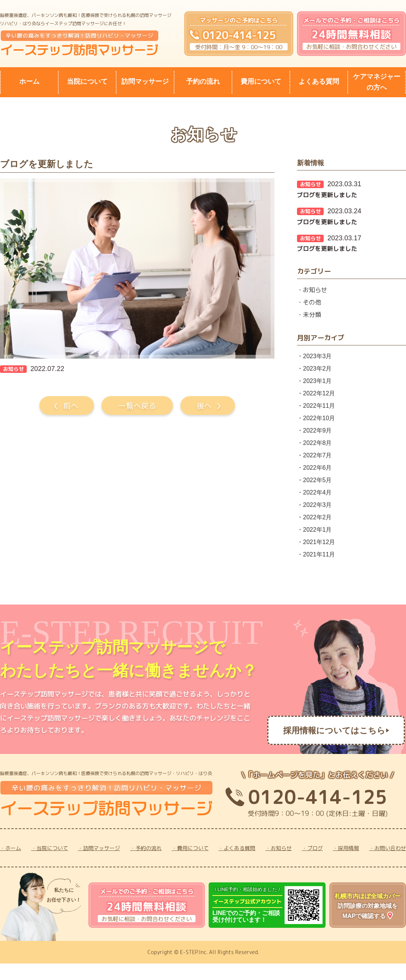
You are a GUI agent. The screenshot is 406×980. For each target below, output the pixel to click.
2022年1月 (317, 530)
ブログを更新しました (327, 195)
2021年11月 (319, 554)
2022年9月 (317, 430)
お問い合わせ (390, 848)
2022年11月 (319, 406)
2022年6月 (317, 468)
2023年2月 (317, 369)
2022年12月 (319, 393)
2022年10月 (319, 418)
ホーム (29, 81)
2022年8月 (317, 443)
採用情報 (348, 848)
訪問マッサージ (145, 81)
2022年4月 (317, 492)
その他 (312, 302)
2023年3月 (317, 356)
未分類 (312, 315)
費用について (261, 81)
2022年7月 (317, 455)
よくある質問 (319, 81)
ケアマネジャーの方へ (377, 82)
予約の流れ (203, 81)
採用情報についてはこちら (334, 730)
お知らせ (315, 290)
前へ (71, 406)
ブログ (315, 848)
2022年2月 (317, 517)
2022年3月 (317, 505)
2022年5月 (317, 480)
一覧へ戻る (137, 406)
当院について (87, 81)
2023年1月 (317, 381)
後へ (204, 406)
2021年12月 (319, 542)
